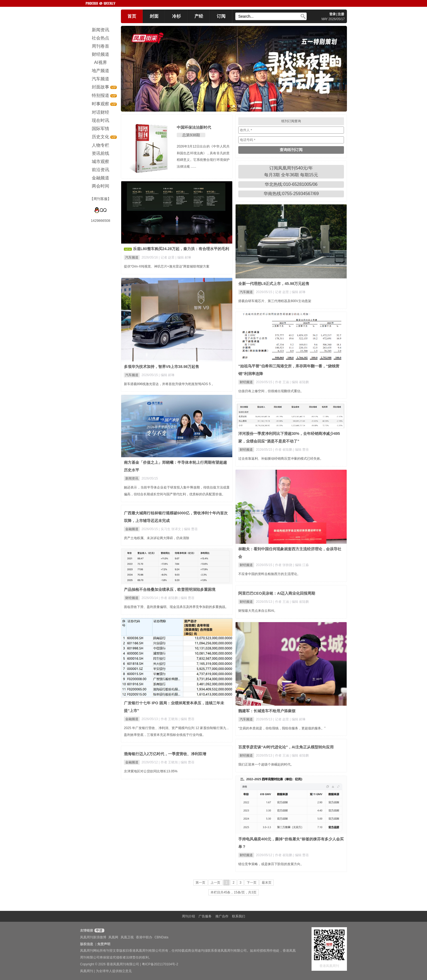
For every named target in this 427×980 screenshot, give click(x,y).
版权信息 (87, 944)
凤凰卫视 (127, 937)
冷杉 (176, 16)
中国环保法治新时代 (194, 127)
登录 (333, 14)
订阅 (221, 16)
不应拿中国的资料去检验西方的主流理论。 (269, 574)
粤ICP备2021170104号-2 (160, 964)
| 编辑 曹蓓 (301, 450)
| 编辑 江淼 (301, 565)
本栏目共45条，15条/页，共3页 (234, 892)
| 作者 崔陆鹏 (283, 450)
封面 (154, 16)
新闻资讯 (132, 478)
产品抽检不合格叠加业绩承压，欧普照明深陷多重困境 (170, 589)
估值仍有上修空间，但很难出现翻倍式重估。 (271, 391)
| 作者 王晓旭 (169, 719)
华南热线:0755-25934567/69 (291, 194)
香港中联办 (144, 937)
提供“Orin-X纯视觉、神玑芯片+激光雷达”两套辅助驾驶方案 (167, 266)
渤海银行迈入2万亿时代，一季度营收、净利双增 (165, 754)
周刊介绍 (188, 916)
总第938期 (191, 135)
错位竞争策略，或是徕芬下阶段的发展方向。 (271, 864)
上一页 (215, 883)
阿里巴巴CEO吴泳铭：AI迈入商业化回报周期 (277, 593)
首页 (132, 16)
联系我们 (239, 916)
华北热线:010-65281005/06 (291, 184)
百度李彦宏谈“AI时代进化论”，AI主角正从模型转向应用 (286, 747)
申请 (99, 930)
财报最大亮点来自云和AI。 (258, 611)
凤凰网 (113, 937)
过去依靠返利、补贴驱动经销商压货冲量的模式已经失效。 (281, 459)
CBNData (161, 937)
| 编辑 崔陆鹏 (299, 382)
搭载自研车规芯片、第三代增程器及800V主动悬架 (275, 301)
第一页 (200, 883)
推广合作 (222, 916)
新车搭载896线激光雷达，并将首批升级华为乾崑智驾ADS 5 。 (169, 384)
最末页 (267, 883)
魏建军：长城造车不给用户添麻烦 (267, 711)
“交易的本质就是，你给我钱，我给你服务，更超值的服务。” (282, 728)
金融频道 (132, 529)
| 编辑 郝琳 (183, 257)
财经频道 (246, 382)
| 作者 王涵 (281, 382)
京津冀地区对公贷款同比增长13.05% (151, 771)
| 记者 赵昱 (167, 257)
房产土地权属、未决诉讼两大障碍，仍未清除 (157, 538)
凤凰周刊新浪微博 (93, 937)
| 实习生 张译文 (170, 529)
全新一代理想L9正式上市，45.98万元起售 (274, 284)
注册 (341, 14)
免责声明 (104, 944)
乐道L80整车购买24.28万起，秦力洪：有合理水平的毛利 (181, 249)
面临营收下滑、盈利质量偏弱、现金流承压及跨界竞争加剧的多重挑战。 (176, 607)
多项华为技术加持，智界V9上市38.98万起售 (161, 367)
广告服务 (205, 916)
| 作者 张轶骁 (283, 565)
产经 (199, 16)
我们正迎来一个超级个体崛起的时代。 (266, 764)
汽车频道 (132, 257)
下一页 (252, 883)
